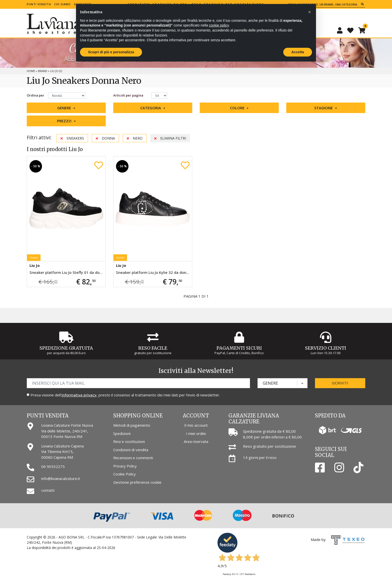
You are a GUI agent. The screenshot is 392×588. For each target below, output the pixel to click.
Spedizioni (122, 433)
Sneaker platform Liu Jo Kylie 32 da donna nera (154, 272)
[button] (66, 108)
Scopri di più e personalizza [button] (111, 52)
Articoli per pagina (129, 95)
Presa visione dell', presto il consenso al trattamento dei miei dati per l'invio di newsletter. (125, 395)
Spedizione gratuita (66, 348)
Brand (43, 71)
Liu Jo (35, 265)
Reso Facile (153, 348)
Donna (105, 138)
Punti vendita (39, 4)
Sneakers (72, 138)
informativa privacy (79, 395)
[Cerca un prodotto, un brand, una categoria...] (323, 4)
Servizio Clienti (326, 348)
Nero (135, 138)
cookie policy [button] (219, 25)
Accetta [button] (298, 52)
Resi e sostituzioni (129, 441)
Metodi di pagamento (132, 425)
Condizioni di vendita (131, 450)
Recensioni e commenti (133, 458)
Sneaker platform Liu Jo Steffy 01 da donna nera (67, 272)
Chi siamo (62, 4)
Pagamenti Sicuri (239, 348)
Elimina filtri (170, 138)
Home (31, 71)
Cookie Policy (124, 474)
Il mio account (196, 425)
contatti (48, 490)
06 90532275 (53, 466)
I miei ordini (196, 433)
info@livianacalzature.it (61, 478)
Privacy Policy (125, 466)
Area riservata (196, 441)
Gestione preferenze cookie (137, 482)
